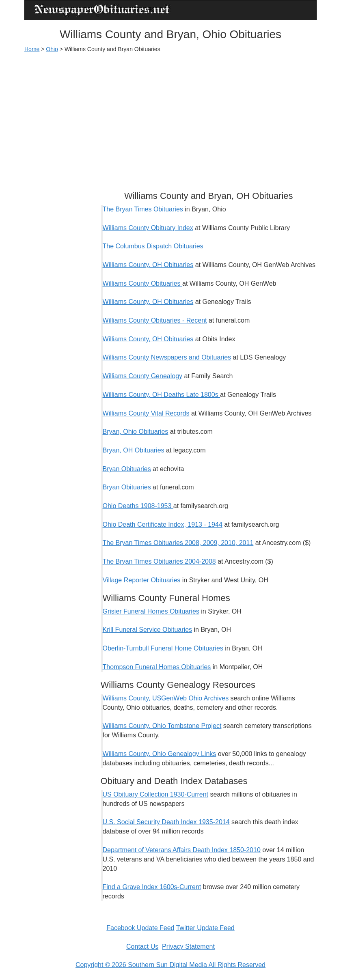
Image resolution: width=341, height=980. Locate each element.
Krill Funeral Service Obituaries (148, 630)
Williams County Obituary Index (148, 228)
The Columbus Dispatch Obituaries (153, 246)
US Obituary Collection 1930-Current (156, 794)
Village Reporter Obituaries (142, 580)
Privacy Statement (188, 947)
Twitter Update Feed (205, 928)
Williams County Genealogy (143, 376)
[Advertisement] (170, 118)
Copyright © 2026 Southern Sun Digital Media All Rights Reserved (170, 965)
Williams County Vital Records (146, 413)
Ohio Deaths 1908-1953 (138, 506)
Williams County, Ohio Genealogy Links (160, 754)
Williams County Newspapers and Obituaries (167, 357)
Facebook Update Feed (140, 928)
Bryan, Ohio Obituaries (136, 432)
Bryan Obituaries (127, 469)
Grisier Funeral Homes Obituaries (151, 611)
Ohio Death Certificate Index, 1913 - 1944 (163, 524)
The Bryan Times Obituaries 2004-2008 (159, 561)
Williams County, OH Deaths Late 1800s (162, 395)
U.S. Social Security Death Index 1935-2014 (166, 822)
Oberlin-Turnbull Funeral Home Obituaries (163, 648)
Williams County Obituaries (143, 283)
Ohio (52, 49)
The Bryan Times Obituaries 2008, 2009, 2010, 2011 (178, 543)
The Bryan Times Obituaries (143, 209)
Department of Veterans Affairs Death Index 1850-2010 (182, 850)
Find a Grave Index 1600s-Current (152, 887)
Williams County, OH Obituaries (148, 265)
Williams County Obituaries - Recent (155, 320)
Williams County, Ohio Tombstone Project (162, 726)
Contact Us (142, 947)
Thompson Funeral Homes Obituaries (157, 667)
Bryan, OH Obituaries (134, 450)
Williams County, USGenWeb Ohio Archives (166, 698)
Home (32, 49)
